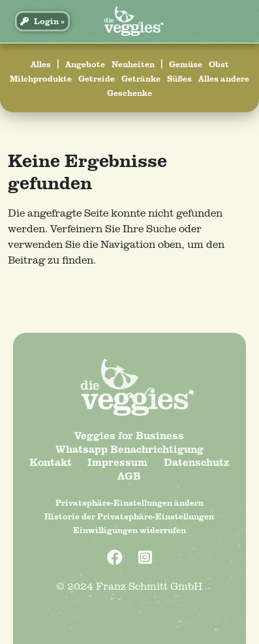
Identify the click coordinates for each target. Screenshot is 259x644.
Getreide (97, 78)
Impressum (117, 462)
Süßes (179, 78)
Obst (219, 64)
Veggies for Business (129, 435)
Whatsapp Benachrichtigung (129, 449)
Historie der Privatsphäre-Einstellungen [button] (129, 516)
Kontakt (51, 462)
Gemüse (186, 64)
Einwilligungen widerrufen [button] (129, 530)
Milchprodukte (41, 78)
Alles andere (224, 78)
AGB (129, 476)
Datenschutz (197, 462)
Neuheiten (133, 64)
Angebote (85, 64)
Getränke (141, 78)
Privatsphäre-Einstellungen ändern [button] (129, 502)
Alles (41, 64)
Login (39, 21)
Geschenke (129, 93)
